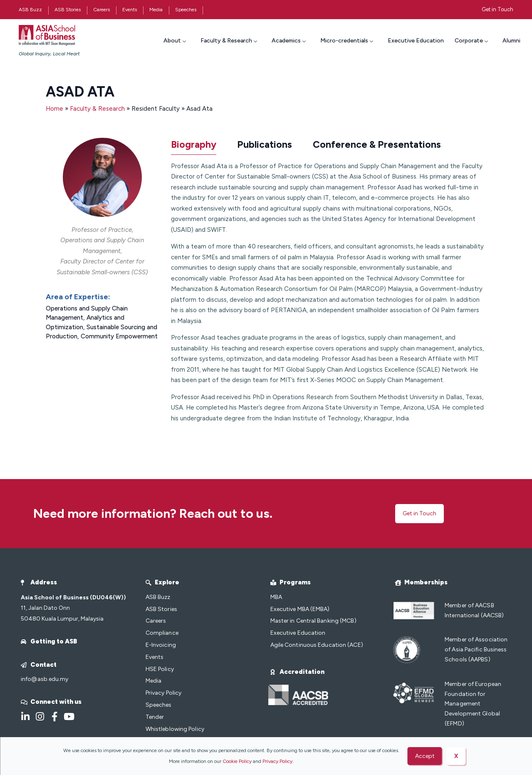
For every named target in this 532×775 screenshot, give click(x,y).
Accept (425, 756)
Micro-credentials (348, 41)
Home (55, 109)
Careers (101, 10)
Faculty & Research (230, 41)
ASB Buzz (30, 10)
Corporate (472, 41)
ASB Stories (68, 10)
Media (156, 10)
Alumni (511, 41)
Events (130, 10)
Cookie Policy (237, 761)
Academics (290, 41)
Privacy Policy (277, 761)
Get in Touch (497, 9)
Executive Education (416, 41)
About (176, 41)
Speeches (186, 10)
